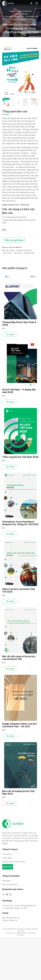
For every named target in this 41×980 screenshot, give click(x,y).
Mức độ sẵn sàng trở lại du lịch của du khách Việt (19, 658)
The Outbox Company (29, 253)
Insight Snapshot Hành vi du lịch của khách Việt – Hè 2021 (19, 725)
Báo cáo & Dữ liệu (10, 884)
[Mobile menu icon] (37, 3)
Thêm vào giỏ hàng (14, 240)
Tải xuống (10, 334)
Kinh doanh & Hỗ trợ (11, 918)
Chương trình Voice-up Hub (14, 862)
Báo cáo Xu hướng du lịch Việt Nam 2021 (18, 792)
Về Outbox (7, 854)
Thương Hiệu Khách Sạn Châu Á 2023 (19, 324)
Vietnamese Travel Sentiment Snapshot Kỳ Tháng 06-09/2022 (20, 523)
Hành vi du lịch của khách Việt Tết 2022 (19, 590)
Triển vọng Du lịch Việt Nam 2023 (20, 457)
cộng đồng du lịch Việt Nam (24, 250)
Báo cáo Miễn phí (15, 247)
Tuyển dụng (7, 858)
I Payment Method (22, 933)
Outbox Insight (18, 253)
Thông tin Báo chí (10, 920)
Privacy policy (11, 933)
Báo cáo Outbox (10, 250)
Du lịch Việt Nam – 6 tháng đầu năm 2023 (19, 391)
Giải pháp (6, 881)
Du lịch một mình (7, 253)
